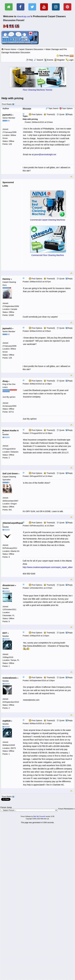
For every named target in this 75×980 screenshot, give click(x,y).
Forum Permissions (66, 809)
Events (49, 60)
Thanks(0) (49, 114)
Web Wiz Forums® (39, 816)
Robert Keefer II (10, 431)
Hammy (7, 279)
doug (6, 381)
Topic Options (66, 108)
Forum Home (10, 49)
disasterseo (9, 585)
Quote (62, 114)
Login (71, 60)
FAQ (31, 60)
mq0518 (7, 721)
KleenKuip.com (24, 16)
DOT (6, 633)
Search (38, 60)
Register (61, 60)
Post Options (36, 114)
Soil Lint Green (11, 473)
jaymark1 (8, 115)
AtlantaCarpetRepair (13, 524)
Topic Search (52, 108)
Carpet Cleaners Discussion (31, 49)
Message (27, 108)
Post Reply (8, 104)
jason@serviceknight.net (45, 154)
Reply (70, 114)
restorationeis (10, 678)
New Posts (64, 56)
